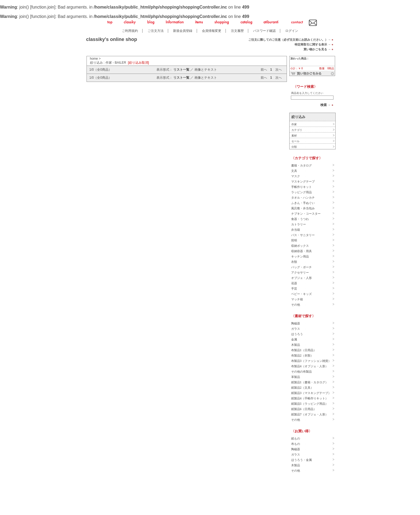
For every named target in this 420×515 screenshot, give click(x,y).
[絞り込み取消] (139, 63)
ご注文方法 (156, 31)
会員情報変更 (212, 31)
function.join (43, 7)
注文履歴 (237, 31)
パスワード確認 (264, 31)
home (94, 59)
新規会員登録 (183, 31)
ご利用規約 (130, 31)
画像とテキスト (206, 70)
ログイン (292, 31)
